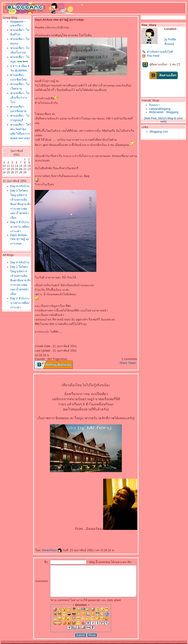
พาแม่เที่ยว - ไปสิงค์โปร (16, 38)
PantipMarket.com (26, 643)
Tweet (133, 354)
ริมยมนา (155, 105)
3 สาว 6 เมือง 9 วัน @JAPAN (16, 86)
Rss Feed (152, 56)
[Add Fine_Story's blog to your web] (164, 120)
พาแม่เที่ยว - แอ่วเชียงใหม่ (16, 98)
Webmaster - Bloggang (165, 112)
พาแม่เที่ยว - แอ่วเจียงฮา (16, 143)
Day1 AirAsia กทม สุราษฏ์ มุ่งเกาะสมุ (15, 324)
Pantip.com (8, 643)
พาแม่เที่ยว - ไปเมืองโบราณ (16, 60)
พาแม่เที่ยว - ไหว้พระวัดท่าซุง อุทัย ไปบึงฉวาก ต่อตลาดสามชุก (16, 179)
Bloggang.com (160, 132)
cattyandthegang (161, 109)
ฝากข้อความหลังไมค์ (159, 52)
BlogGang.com (72, 643)
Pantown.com (45, 643)
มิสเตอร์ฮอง (44, 541)
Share (124, 354)
